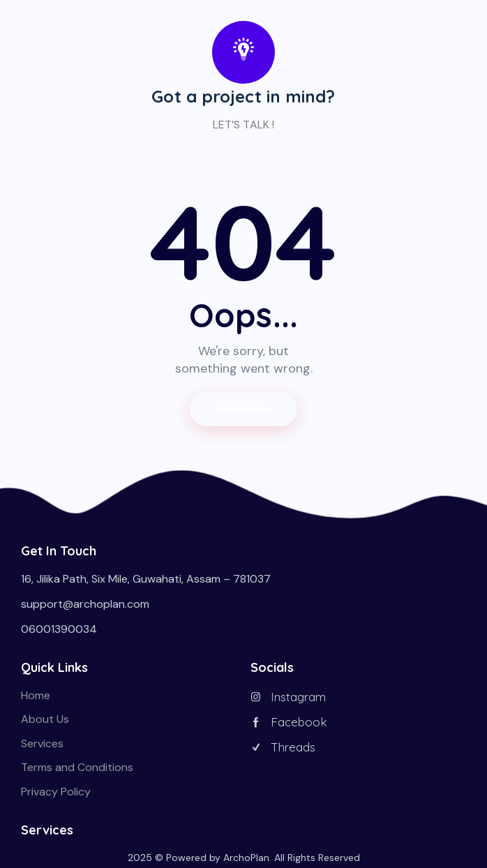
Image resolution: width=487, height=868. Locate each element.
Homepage (244, 409)
